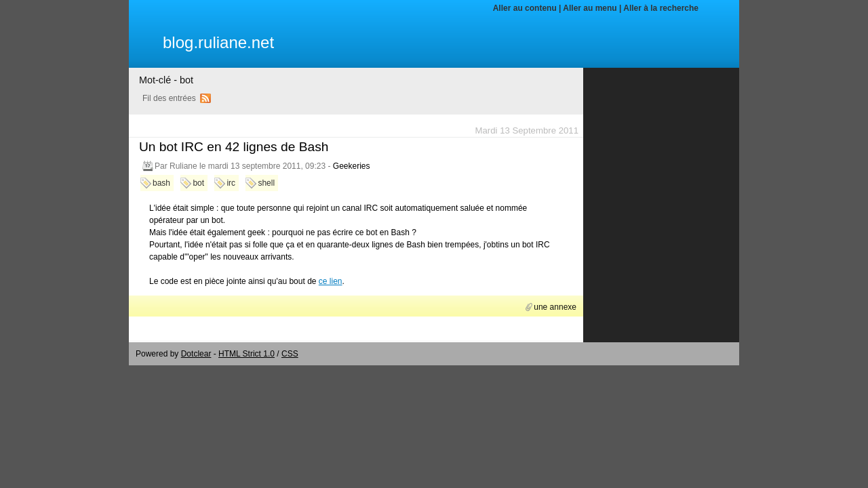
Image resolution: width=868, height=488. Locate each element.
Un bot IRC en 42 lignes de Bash (234, 147)
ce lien (331, 281)
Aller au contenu (525, 8)
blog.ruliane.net (218, 42)
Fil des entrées (169, 98)
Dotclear (196, 354)
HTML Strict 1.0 (246, 354)
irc (231, 183)
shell (266, 183)
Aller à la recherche (661, 8)
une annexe (555, 307)
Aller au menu (590, 8)
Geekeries (352, 166)
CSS (290, 354)
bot (198, 183)
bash (161, 183)
